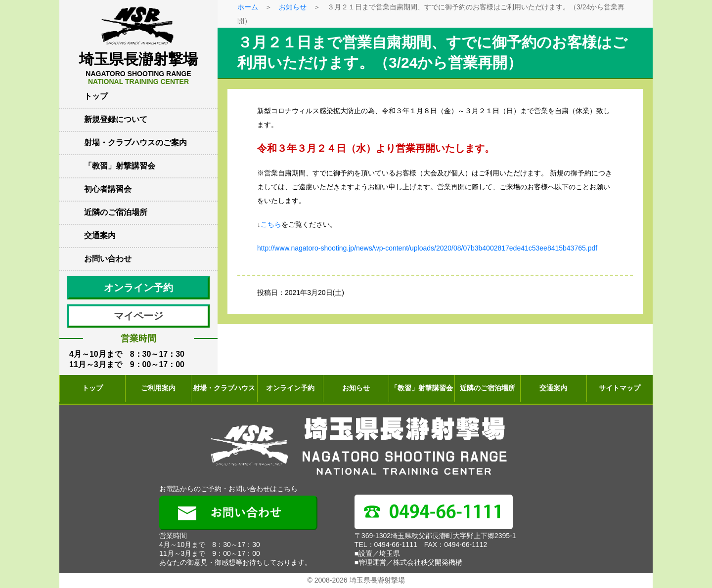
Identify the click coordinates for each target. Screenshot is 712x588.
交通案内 (100, 235)
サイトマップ (620, 388)
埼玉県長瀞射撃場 (138, 68)
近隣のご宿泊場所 (116, 212)
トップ (96, 96)
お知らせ (293, 7)
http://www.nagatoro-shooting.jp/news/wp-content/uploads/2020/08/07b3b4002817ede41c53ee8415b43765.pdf (427, 248)
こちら (271, 224)
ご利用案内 (158, 388)
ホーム (248, 7)
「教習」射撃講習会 (120, 166)
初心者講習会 (108, 189)
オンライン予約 (138, 288)
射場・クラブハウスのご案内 (135, 143)
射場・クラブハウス (224, 388)
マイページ (138, 316)
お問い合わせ (108, 259)
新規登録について (116, 119)
